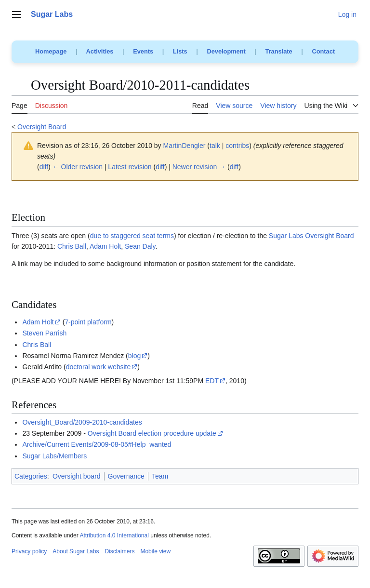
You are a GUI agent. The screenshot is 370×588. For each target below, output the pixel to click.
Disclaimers (119, 551)
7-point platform (88, 322)
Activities (100, 51)
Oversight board (77, 476)
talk (215, 146)
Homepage (51, 51)
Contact (323, 51)
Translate (279, 51)
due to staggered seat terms (132, 236)
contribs (237, 146)
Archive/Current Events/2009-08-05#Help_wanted (97, 444)
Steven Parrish (44, 333)
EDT (212, 381)
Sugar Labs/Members (54, 456)
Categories (31, 476)
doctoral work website (99, 367)
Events (143, 51)
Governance (126, 476)
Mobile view (155, 551)
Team (160, 476)
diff (44, 167)
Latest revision (130, 167)
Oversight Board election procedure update (152, 433)
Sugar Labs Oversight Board (311, 236)
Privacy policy (29, 551)
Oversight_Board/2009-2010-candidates (82, 422)
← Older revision (78, 167)
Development (226, 51)
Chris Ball (72, 246)
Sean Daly (140, 246)
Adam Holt (105, 246)
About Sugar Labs (76, 551)
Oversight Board (42, 127)
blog (134, 356)
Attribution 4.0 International (114, 535)
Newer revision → (199, 167)
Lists (180, 51)
